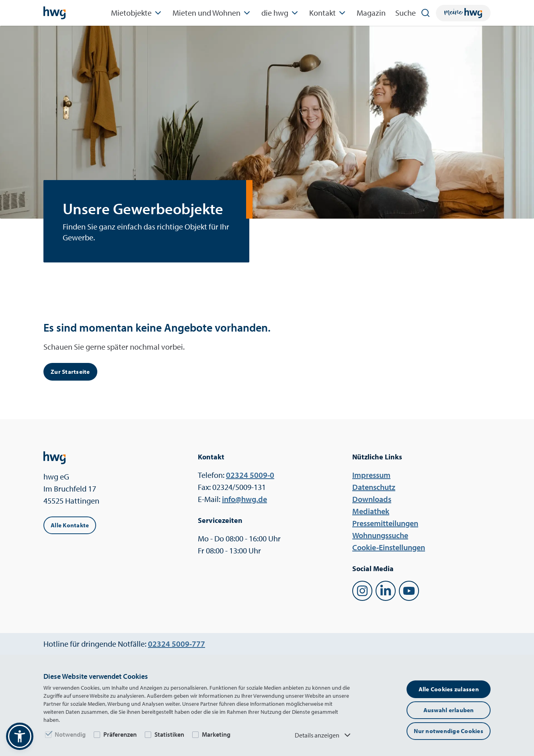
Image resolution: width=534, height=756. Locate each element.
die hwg (280, 13)
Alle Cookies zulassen (449, 689)
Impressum (371, 475)
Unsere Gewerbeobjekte (143, 209)
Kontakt (328, 13)
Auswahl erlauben (449, 710)
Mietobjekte (137, 13)
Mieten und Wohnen (212, 13)
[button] (20, 736)
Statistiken (169, 734)
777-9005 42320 (177, 644)
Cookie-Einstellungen (389, 547)
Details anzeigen (323, 735)
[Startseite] (54, 13)
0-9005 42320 (250, 475)
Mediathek (371, 511)
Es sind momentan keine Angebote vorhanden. (157, 327)
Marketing (216, 734)
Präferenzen (120, 734)
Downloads (372, 499)
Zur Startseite (70, 372)
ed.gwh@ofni (244, 499)
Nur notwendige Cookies (449, 731)
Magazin (371, 13)
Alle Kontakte (70, 525)
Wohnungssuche (380, 535)
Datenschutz (374, 487)
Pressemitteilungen (385, 523)
